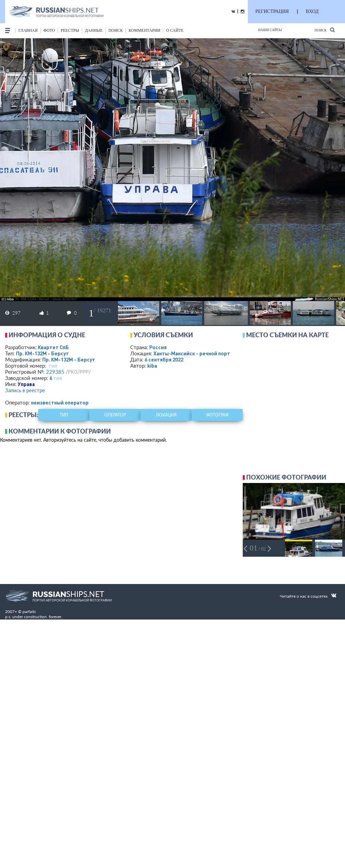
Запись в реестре (25, 390)
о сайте (175, 30)
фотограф (217, 415)
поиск (116, 30)
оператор (115, 415)
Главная (28, 30)
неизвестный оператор (60, 402)
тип (53, 366)
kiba (152, 366)
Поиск (325, 30)
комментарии (144, 30)
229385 (55, 372)
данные (94, 30)
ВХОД (312, 11)
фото (49, 30)
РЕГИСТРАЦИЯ (272, 11)
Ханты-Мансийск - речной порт (192, 353)
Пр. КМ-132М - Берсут (42, 353)
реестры (70, 30)
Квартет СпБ (53, 347)
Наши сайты (270, 30)
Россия (158, 347)
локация (166, 415)
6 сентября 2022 (164, 359)
